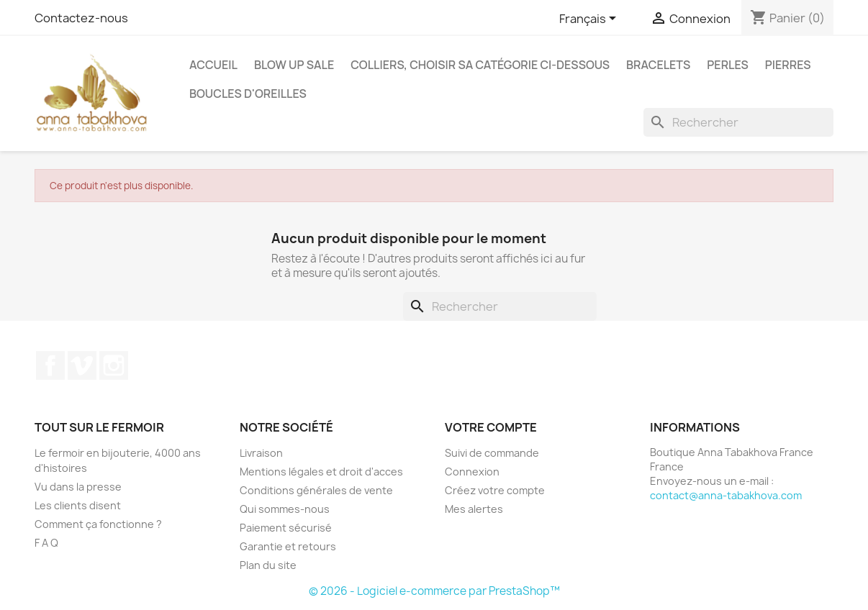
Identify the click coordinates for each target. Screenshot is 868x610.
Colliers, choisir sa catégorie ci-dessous (480, 65)
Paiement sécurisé (286, 528)
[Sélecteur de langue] (590, 19)
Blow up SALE (294, 65)
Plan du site (268, 565)
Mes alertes (474, 509)
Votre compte (491, 427)
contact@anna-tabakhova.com (726, 495)
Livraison (261, 453)
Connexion (472, 472)
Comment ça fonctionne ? (98, 524)
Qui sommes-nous (285, 509)
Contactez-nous (81, 18)
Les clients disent (78, 505)
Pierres (788, 65)
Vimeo (82, 365)
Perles (728, 65)
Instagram (114, 365)
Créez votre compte (495, 490)
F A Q (46, 543)
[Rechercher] (738, 122)
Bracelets (658, 65)
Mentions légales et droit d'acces (321, 472)
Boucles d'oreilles (248, 94)
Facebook (50, 365)
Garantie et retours (288, 546)
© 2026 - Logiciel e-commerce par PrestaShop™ (434, 591)
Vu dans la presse (78, 487)
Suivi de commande (492, 453)
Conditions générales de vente (316, 490)
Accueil (213, 65)
